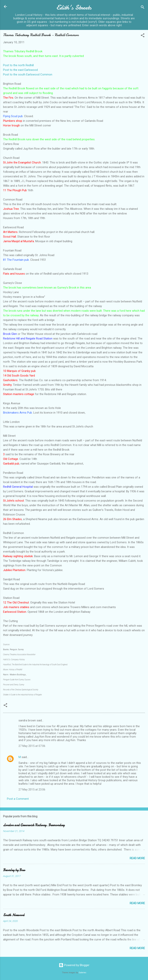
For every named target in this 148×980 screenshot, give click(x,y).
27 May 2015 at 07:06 (32, 746)
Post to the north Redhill (18, 65)
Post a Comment (18, 799)
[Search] (143, 8)
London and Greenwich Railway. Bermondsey (34, 825)
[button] (143, 36)
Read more (137, 858)
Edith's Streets (74, 7)
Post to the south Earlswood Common (28, 74)
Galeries (82, 973)
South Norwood (14, 915)
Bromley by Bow (14, 870)
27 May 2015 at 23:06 (32, 790)
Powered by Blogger (74, 965)
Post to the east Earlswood (20, 70)
